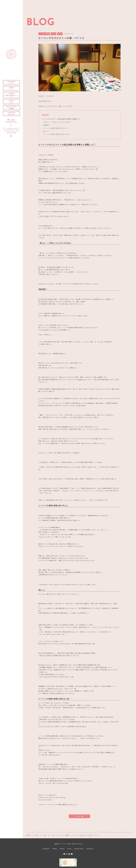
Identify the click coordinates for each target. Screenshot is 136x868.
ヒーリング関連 (44, 34)
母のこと (46, 131)
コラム (53, 34)
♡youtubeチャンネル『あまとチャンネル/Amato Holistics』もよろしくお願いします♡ (68, 585)
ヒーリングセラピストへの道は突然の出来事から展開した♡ (61, 119)
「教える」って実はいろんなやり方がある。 (57, 122)
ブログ (60, 34)
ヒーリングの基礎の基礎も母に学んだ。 (56, 128)
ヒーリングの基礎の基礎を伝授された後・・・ (58, 134)
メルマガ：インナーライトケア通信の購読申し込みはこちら (58, 804)
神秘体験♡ (47, 125)
